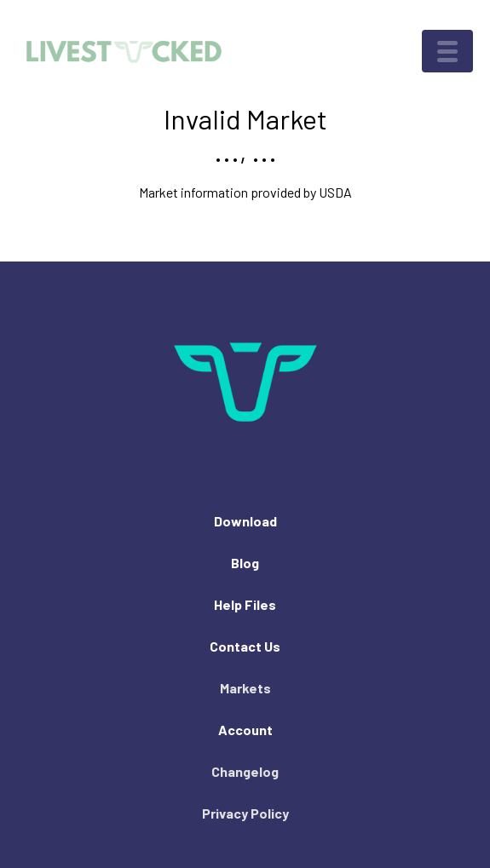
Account (245, 730)
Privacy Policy (245, 813)
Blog (245, 563)
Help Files (245, 604)
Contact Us (245, 646)
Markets (245, 688)
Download (245, 521)
